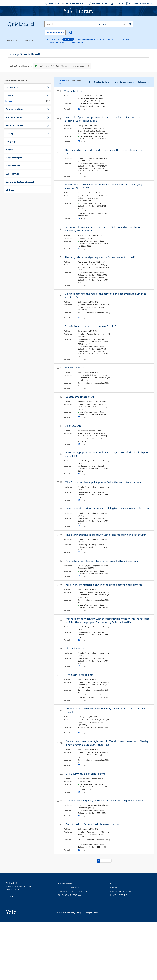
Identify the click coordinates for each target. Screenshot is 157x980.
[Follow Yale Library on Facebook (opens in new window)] (6, 897)
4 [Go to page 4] (110, 861)
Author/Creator (14, 117)
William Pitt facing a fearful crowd (85, 774)
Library (10, 133)
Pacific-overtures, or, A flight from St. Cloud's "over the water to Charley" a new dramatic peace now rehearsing (108, 743)
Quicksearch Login (72, 3)
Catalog (68, 39)
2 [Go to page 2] (102, 861)
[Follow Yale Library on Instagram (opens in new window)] (10, 897)
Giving (113, 887)
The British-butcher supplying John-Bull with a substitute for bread (104, 482)
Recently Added (14, 125)
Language (11, 141)
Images (8, 101)
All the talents (73, 426)
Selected (142, 82)
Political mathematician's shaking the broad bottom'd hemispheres (104, 585)
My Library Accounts (68, 887)
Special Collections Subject (20, 182)
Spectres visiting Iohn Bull (80, 397)
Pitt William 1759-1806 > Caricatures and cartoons (60, 66)
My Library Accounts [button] (138, 3)
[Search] (71, 24)
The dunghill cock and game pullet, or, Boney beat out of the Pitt (101, 257)
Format (10, 95)
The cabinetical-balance (80, 675)
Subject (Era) (13, 165)
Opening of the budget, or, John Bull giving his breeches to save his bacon (107, 508)
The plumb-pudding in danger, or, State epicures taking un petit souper (106, 535)
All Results (53, 39)
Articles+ (113, 39)
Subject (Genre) (14, 174)
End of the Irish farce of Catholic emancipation (92, 824)
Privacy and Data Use (121, 891)
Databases (127, 39)
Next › (62, 83)
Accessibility (116, 883)
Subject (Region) (15, 157)
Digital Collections (57, 42)
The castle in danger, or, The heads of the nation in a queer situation (104, 801)
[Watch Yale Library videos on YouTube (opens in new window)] (13, 897)
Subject (10, 149)
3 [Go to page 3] (106, 861)
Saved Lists (52, 3)
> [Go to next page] (114, 861)
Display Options (101, 82)
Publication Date (15, 109)
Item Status (12, 87)
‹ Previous (70, 82)
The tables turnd (74, 91)
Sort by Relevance (124, 82)
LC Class (10, 190)
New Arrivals (79, 42)
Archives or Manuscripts (91, 39)
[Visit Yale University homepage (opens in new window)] (11, 911)
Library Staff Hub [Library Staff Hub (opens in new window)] (119, 895)
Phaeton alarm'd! (74, 368)
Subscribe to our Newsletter (72, 891)
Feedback (117, 3)
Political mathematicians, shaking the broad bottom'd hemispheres (104, 561)
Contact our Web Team (70, 895)
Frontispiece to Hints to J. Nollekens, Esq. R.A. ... (92, 326)
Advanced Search (55, 32)
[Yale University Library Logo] (78, 11)
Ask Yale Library (99, 3)
